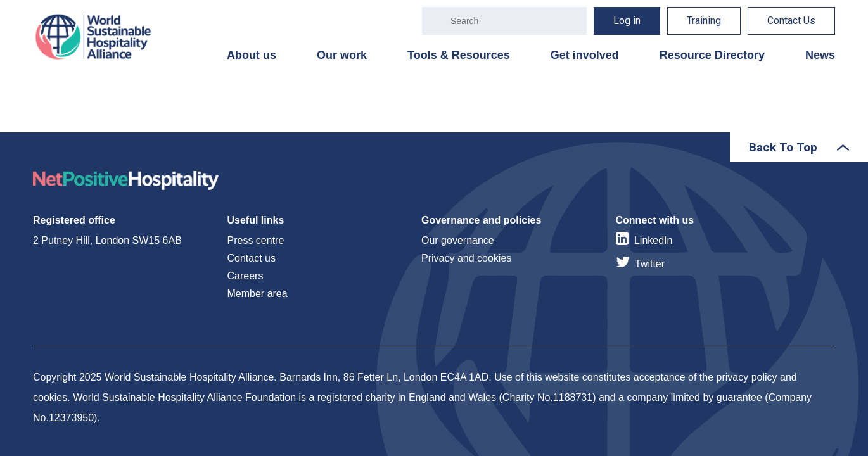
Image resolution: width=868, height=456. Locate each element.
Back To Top (783, 147)
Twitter (650, 264)
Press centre (256, 240)
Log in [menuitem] (627, 21)
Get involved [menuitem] (585, 55)
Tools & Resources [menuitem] (459, 55)
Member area (258, 294)
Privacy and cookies (466, 258)
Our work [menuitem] (342, 55)
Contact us (252, 258)
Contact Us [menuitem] (791, 21)
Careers (246, 276)
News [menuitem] (820, 55)
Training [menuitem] (704, 21)
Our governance (458, 240)
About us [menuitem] (252, 55)
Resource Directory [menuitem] (712, 55)
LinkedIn (654, 240)
